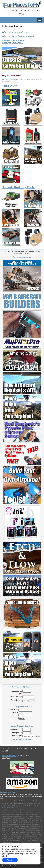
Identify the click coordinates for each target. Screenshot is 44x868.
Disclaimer (9, 842)
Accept (10, 860)
